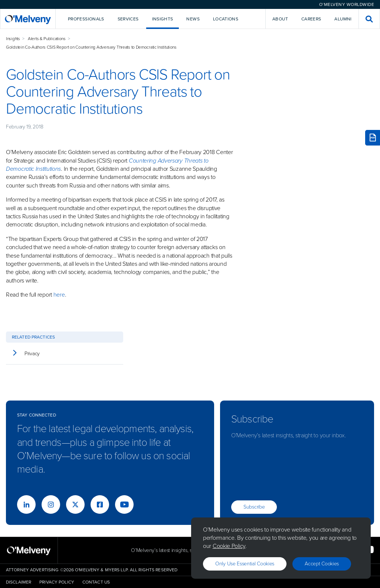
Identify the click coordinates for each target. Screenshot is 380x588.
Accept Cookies (322, 564)
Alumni (343, 19)
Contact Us (96, 582)
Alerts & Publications (47, 39)
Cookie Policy (229, 546)
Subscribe (254, 507)
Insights (13, 39)
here (59, 295)
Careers (311, 19)
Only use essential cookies (245, 564)
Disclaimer (19, 582)
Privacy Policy (57, 582)
